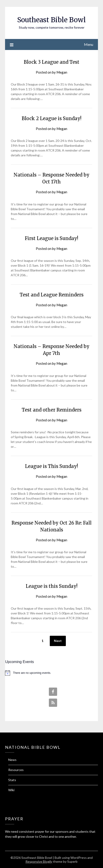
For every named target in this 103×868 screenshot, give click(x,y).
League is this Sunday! (52, 586)
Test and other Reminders (52, 410)
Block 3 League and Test (52, 62)
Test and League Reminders (52, 295)
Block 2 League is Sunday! (52, 118)
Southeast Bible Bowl (51, 20)
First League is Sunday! (51, 238)
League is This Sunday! (51, 466)
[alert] (51, 673)
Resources (16, 770)
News (12, 760)
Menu (89, 44)
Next (58, 641)
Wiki (11, 790)
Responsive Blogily (39, 861)
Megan (62, 72)
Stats (12, 780)
